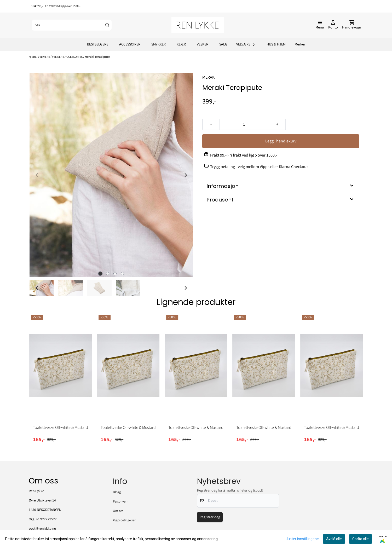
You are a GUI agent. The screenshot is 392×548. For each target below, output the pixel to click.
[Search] (107, 25)
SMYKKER (158, 44)
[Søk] (72, 25)
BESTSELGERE (98, 44)
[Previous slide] (37, 175)
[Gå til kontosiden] (333, 25)
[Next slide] (186, 175)
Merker (300, 44)
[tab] (100, 274)
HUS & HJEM (276, 44)
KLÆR (181, 44)
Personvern (121, 501)
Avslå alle (334, 539)
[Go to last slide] (37, 288)
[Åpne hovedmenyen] (320, 25)
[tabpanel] (60, 383)
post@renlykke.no (42, 529)
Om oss (118, 511)
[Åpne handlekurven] (352, 25)
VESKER (203, 44)
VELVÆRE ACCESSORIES (68, 57)
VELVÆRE (44, 57)
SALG (223, 44)
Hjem (33, 57)
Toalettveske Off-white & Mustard (60, 428)
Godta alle (361, 539)
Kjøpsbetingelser (124, 520)
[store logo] (197, 25)
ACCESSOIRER (130, 44)
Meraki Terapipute (97, 57)
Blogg (117, 492)
